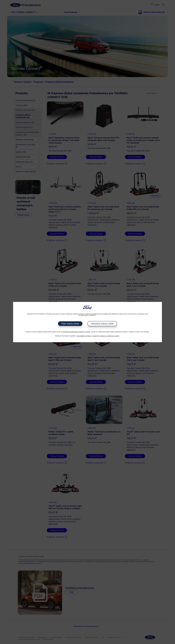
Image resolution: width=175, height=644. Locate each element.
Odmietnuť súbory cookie (102, 324)
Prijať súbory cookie (70, 324)
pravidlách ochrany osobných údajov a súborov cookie (98, 336)
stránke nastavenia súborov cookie (76, 332)
